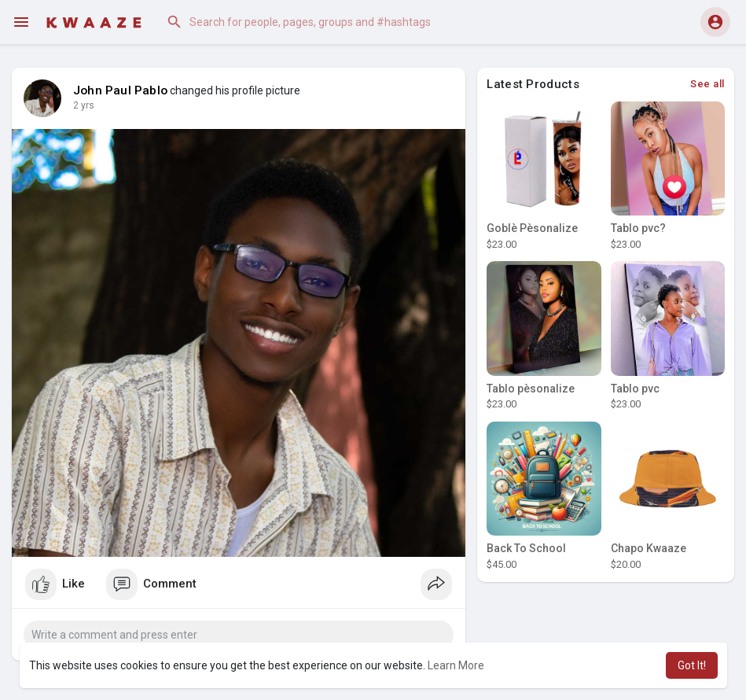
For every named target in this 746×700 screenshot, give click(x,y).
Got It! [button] (692, 665)
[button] (318, 22)
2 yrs (84, 105)
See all (707, 84)
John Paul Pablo (120, 90)
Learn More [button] (456, 665)
